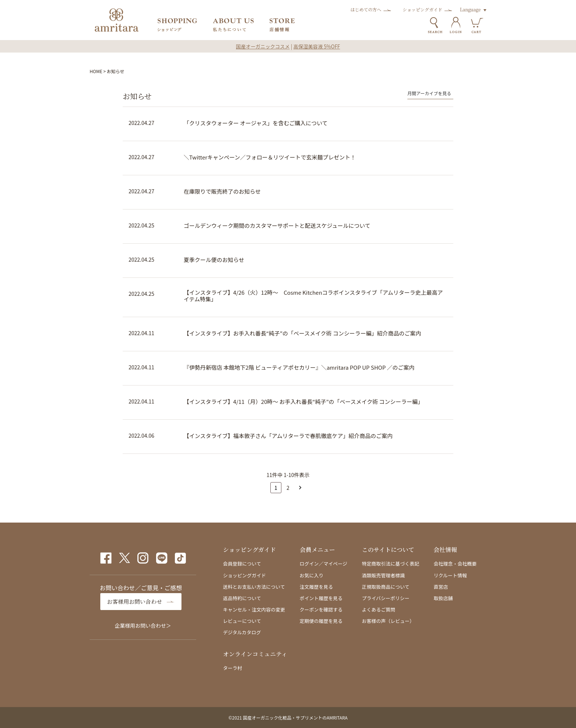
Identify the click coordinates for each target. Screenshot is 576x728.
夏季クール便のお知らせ (214, 260)
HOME (96, 71)
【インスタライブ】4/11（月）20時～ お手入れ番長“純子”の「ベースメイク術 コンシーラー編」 (303, 402)
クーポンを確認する (321, 609)
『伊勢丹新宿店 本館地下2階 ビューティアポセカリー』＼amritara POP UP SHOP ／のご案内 (299, 367)
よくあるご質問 (379, 609)
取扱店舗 (443, 598)
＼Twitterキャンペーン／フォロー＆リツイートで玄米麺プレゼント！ (270, 157)
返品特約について (242, 598)
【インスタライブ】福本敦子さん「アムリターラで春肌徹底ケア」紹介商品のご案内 (288, 436)
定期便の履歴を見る (321, 621)
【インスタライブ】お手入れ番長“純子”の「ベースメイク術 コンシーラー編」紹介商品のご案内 (302, 333)
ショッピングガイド (422, 9)
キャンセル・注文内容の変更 (254, 609)
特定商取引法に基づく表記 (390, 564)
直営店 (441, 587)
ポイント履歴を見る (321, 598)
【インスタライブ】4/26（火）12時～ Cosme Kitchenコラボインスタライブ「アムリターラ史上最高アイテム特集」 (313, 296)
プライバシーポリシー (386, 598)
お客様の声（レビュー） (388, 621)
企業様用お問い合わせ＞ (143, 625)
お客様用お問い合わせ (136, 601)
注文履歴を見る (316, 587)
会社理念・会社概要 (455, 564)
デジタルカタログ (242, 632)
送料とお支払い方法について (254, 587)
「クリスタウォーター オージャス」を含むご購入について (256, 123)
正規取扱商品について (386, 587)
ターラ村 (233, 668)
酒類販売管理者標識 (383, 575)
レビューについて (242, 621)
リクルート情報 (450, 575)
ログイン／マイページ (324, 564)
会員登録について (242, 564)
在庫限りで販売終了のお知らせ (222, 191)
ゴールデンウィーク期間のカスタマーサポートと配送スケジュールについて (277, 226)
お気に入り (312, 575)
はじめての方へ (366, 9)
